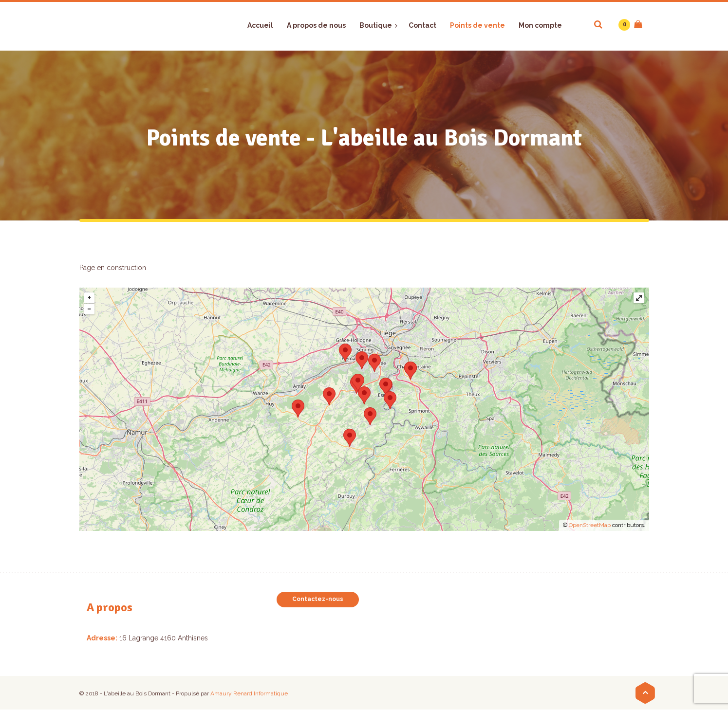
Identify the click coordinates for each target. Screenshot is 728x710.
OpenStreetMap (590, 525)
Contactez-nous (318, 599)
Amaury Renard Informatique (249, 693)
